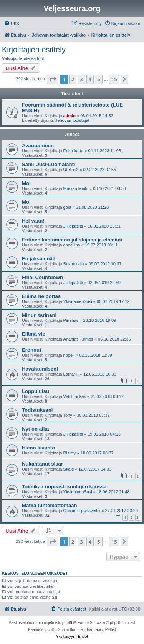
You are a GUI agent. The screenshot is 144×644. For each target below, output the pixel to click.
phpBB (68, 623)
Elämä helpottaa (41, 296)
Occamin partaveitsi (82, 511)
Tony (68, 415)
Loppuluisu (36, 391)
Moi (26, 183)
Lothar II (71, 374)
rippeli (69, 355)
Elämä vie (34, 334)
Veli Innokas (75, 396)
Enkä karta (74, 151)
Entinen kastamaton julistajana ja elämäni (72, 240)
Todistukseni (37, 410)
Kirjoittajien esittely (34, 50)
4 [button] (90, 79)
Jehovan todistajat (72, 120)
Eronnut (32, 350)
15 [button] (114, 79)
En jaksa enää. (39, 259)
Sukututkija (74, 264)
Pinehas (71, 320)
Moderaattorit (32, 58)
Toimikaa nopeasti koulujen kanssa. (65, 487)
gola (67, 207)
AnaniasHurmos (78, 339)
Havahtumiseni (40, 369)
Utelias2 (71, 170)
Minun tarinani (39, 315)
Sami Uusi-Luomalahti (49, 164)
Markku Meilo (76, 188)
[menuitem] (12, 23)
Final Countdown (42, 277)
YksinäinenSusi (78, 301)
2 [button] (73, 79)
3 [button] (81, 79)
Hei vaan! (33, 221)
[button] (53, 79)
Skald (69, 469)
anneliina (72, 245)
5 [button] (98, 79)
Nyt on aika (35, 429)
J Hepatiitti (73, 226)
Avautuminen (38, 146)
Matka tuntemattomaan (50, 505)
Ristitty (70, 453)
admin (70, 116)
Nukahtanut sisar (42, 464)
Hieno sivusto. (39, 448)
